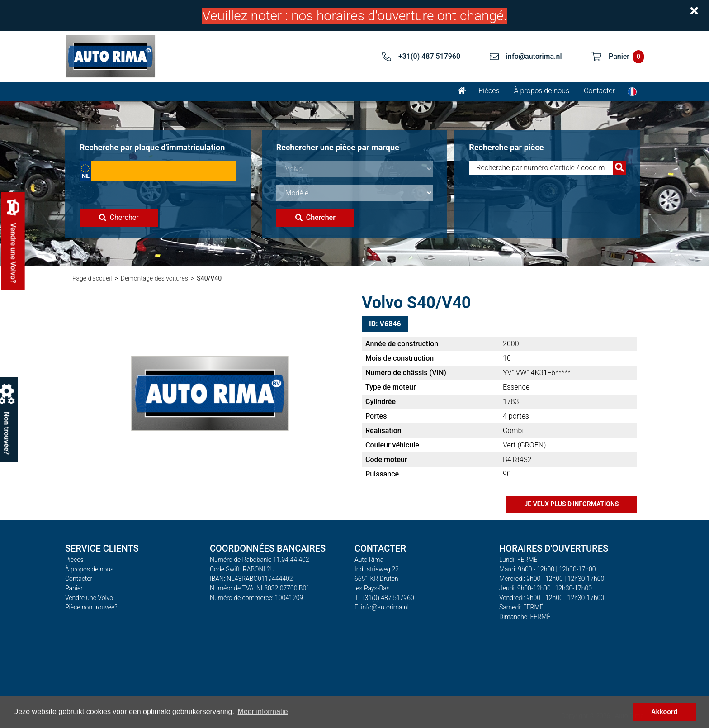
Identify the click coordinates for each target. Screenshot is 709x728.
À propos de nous (542, 91)
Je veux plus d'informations (572, 504)
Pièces (489, 91)
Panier (74, 588)
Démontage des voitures (154, 278)
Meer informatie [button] (263, 711)
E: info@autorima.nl (382, 607)
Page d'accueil (92, 278)
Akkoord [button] (664, 712)
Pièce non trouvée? (91, 607)
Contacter (599, 91)
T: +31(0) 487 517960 (384, 598)
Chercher (119, 217)
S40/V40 (209, 278)
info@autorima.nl (534, 56)
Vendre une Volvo (89, 598)
